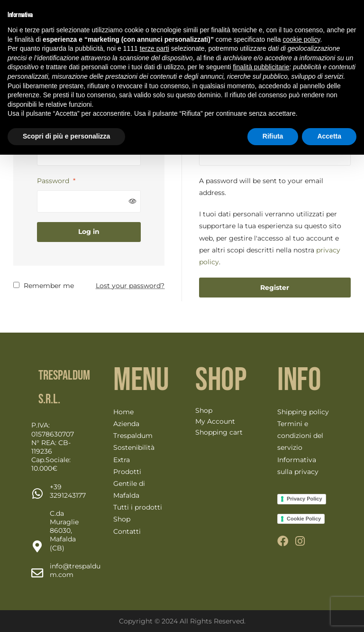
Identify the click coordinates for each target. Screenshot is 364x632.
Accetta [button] (329, 136)
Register (275, 288)
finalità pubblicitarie (261, 67)
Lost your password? (130, 286)
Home (123, 412)
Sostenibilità (134, 447)
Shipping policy (303, 412)
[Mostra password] (133, 201)
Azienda (126, 424)
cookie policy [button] (301, 39)
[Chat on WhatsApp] (68, 491)
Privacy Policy (305, 499)
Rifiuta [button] (273, 136)
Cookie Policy (304, 519)
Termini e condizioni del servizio (300, 436)
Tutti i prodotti (138, 507)
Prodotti (127, 472)
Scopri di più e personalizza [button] (66, 136)
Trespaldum (133, 436)
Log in (89, 232)
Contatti (127, 531)
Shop (122, 519)
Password (56, 181)
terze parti (155, 48)
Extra (122, 460)
